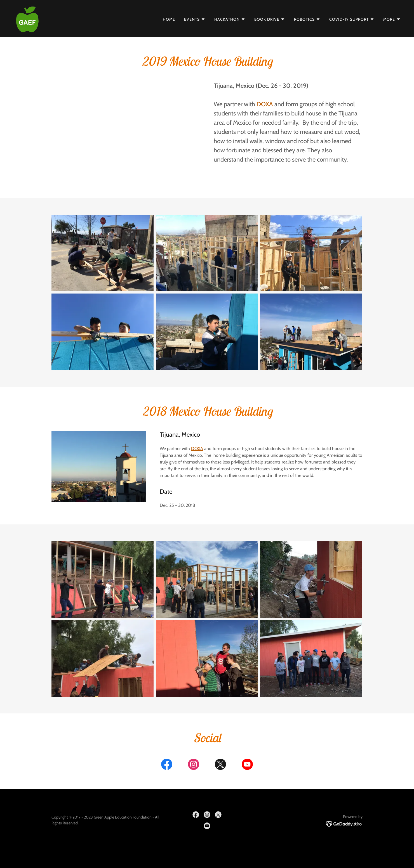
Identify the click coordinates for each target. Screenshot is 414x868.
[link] (27, 18)
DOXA (197, 449)
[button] (195, 19)
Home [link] (169, 19)
